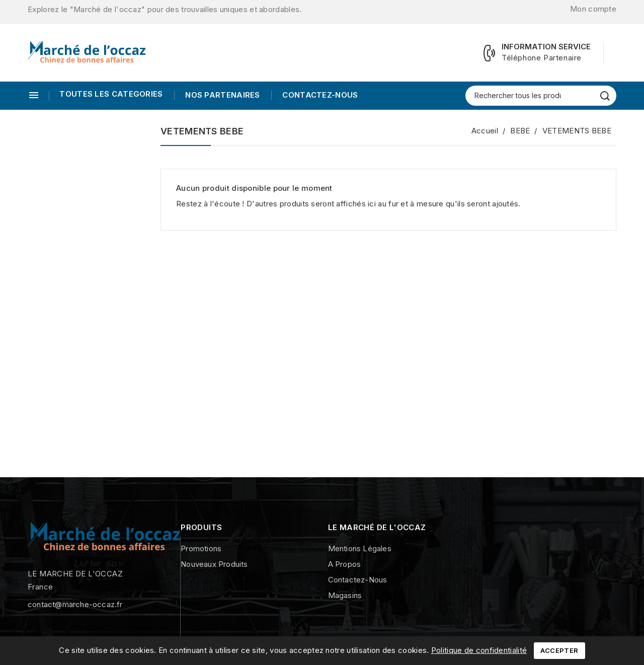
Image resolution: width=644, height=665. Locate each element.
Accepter (559, 650)
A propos (345, 564)
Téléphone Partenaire (542, 58)
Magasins (345, 595)
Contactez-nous (319, 95)
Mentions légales (360, 548)
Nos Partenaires (222, 95)
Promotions (201, 548)
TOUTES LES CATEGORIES (111, 94)
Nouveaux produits (214, 564)
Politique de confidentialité (479, 650)
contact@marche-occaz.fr (75, 604)
